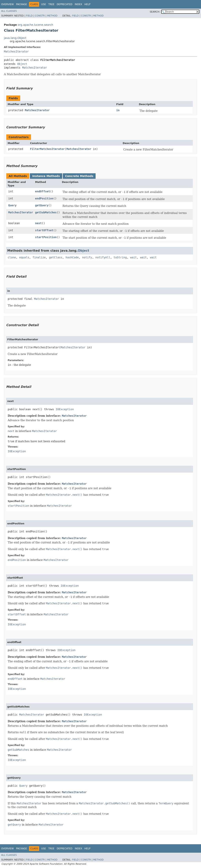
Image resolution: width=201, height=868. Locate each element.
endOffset (43, 191)
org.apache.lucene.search (35, 25)
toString (120, 257)
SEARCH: (155, 12)
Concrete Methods (79, 176)
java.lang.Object (15, 38)
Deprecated (65, 4)
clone (12, 257)
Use (44, 4)
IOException (65, 409)
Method (52, 16)
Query (12, 205)
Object (22, 64)
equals (24, 257)
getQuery (42, 205)
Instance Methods (46, 176)
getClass (56, 257)
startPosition (46, 237)
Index (79, 4)
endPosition (44, 198)
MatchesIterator (16, 51)
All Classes (9, 11)
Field (29, 16)
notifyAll (103, 257)
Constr (40, 16)
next (38, 223)
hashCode (72, 257)
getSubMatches (46, 212)
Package (21, 4)
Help (87, 4)
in (118, 110)
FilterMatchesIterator (47, 149)
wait (133, 257)
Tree (51, 4)
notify (87, 257)
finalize (39, 257)
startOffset (44, 230)
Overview (7, 4)
